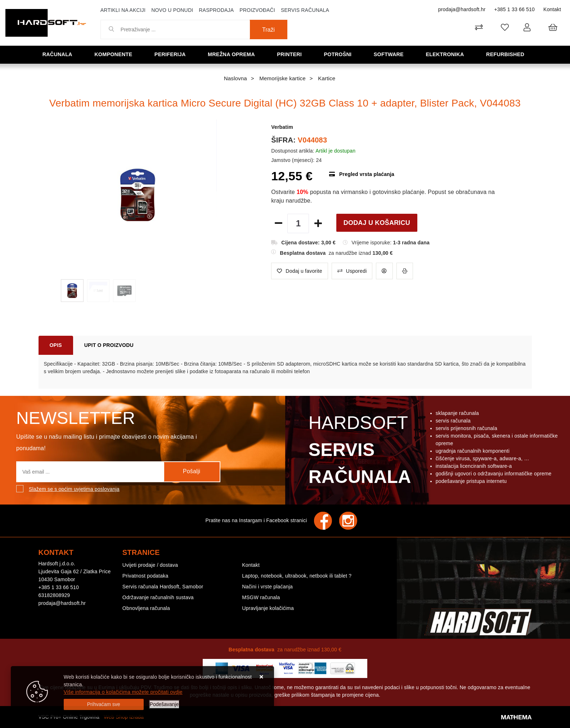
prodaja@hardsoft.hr (462, 9)
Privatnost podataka (145, 576)
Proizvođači (257, 10)
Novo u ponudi (172, 10)
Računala (59, 54)
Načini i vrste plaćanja (267, 587)
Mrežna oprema (233, 54)
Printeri (291, 54)
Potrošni (339, 54)
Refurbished (507, 54)
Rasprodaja (216, 10)
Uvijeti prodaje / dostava (150, 565)
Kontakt (552, 9)
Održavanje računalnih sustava (158, 597)
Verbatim (282, 127)
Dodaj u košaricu (377, 223)
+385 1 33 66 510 (514, 9)
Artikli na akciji (123, 10)
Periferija (172, 54)
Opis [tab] (56, 345)
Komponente (115, 54)
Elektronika (446, 54)
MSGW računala (261, 597)
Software (390, 54)
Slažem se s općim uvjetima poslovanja (74, 489)
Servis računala (305, 10)
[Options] (164, 704)
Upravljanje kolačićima (268, 608)
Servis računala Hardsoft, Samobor (163, 587)
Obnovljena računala (146, 608)
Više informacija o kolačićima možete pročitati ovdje (123, 692)
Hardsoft (358, 452)
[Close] (104, 704)
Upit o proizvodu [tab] (109, 345)
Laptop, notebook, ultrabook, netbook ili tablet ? (297, 576)
